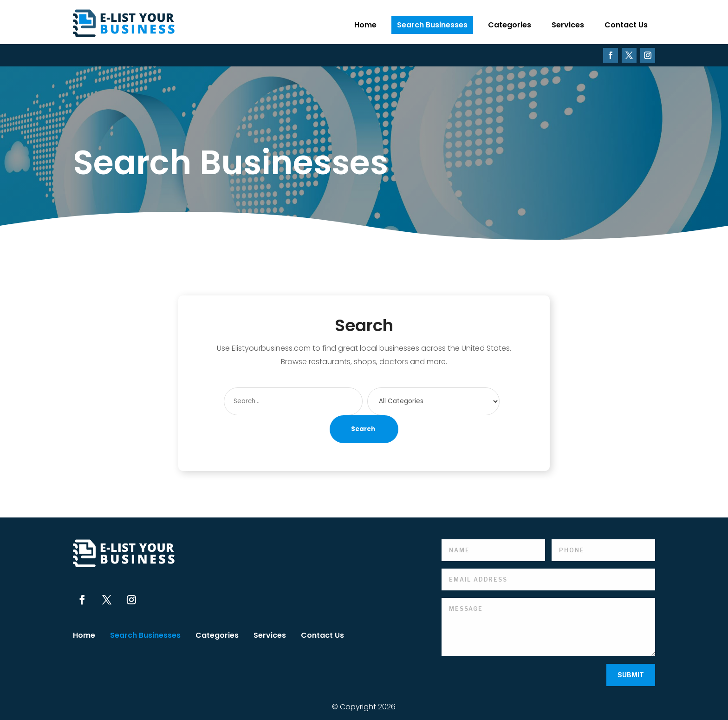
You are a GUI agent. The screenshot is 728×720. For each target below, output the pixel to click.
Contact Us (626, 25)
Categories (510, 25)
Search (363, 429)
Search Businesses (432, 25)
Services (568, 25)
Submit (631, 675)
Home (365, 25)
